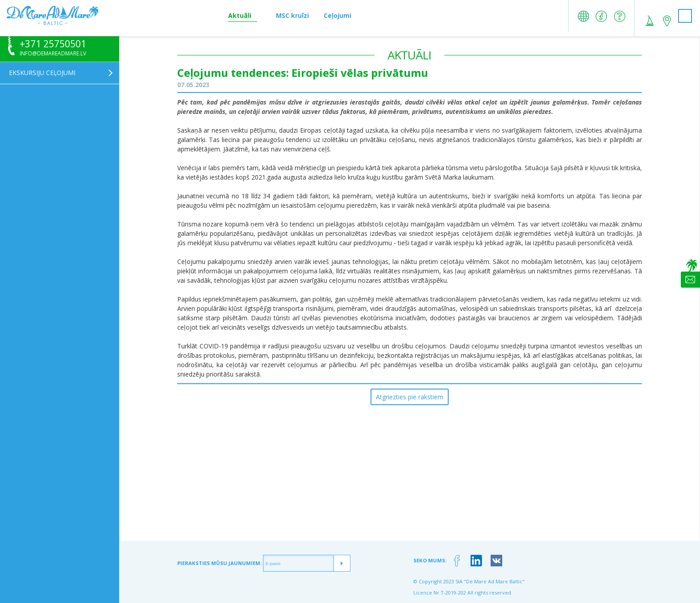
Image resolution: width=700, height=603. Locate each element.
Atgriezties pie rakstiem (410, 397)
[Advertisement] (409, 478)
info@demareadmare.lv (53, 53)
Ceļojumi (337, 15)
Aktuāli (240, 15)
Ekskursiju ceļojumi (42, 73)
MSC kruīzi (292, 15)
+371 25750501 (53, 44)
